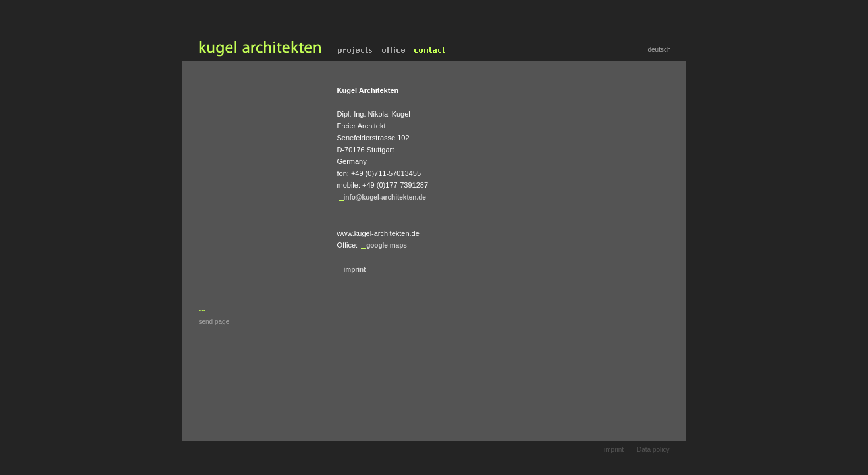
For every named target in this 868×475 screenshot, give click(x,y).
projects (355, 50)
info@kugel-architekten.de (385, 197)
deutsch (659, 50)
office (393, 50)
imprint (355, 270)
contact (430, 50)
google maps (387, 245)
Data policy (653, 450)
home (258, 50)
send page (214, 322)
